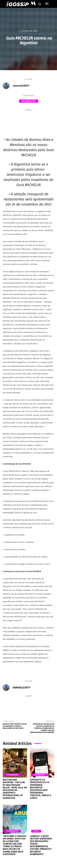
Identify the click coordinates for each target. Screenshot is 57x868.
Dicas (36, 831)
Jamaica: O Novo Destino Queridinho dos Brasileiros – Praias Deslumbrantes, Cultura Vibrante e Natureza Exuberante (41, 845)
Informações (29, 101)
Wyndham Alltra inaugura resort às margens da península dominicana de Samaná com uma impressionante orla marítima (42, 728)
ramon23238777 (21, 86)
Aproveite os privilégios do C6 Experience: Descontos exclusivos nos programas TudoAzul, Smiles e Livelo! (40, 789)
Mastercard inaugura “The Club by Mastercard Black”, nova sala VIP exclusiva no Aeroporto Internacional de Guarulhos (15, 789)
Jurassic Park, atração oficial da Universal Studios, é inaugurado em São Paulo (15, 726)
